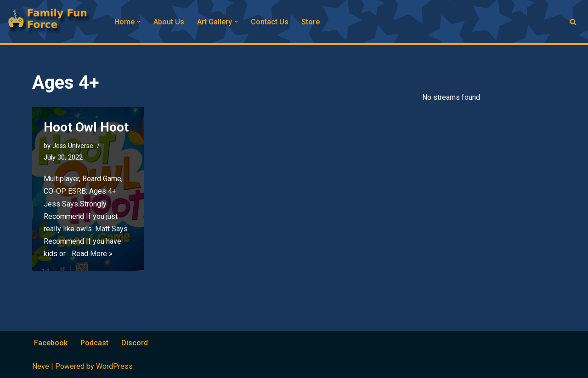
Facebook (51, 343)
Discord (135, 343)
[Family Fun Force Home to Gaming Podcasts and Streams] (53, 22)
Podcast (94, 343)
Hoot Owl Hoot (86, 127)
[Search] (573, 22)
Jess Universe (73, 146)
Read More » (92, 254)
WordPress (114, 366)
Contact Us (270, 22)
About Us (169, 22)
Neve (41, 366)
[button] (139, 22)
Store (311, 22)
